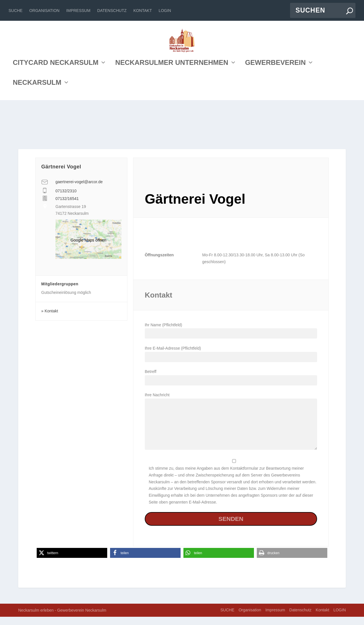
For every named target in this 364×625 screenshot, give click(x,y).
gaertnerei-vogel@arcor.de (79, 190)
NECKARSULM (37, 129)
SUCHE (15, 11)
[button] (72, 561)
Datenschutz (112, 11)
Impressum (78, 11)
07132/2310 (66, 199)
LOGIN (165, 11)
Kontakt (143, 11)
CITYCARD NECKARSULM (56, 109)
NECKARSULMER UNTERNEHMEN (172, 109)
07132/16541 (67, 207)
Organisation (44, 11)
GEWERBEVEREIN (275, 109)
